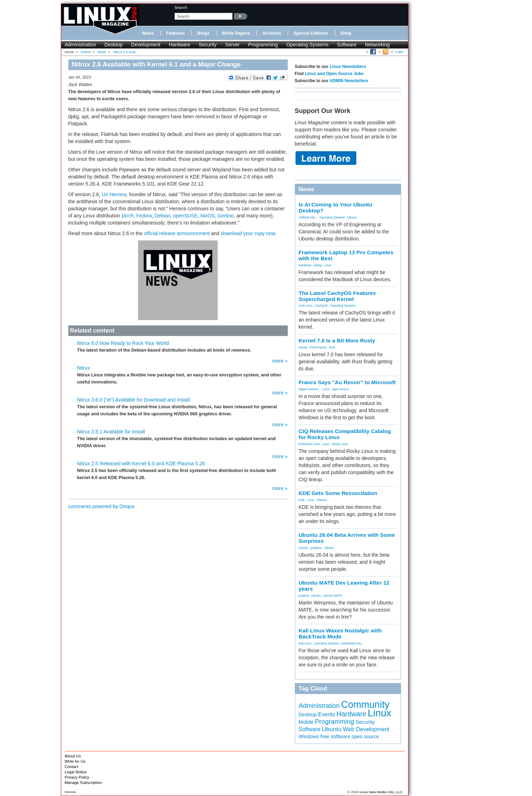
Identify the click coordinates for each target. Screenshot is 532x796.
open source (340, 389)
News (148, 33)
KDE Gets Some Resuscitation (338, 493)
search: (181, 7)
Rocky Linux (340, 444)
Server (232, 45)
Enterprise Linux (310, 444)
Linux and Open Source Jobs (334, 74)
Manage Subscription (83, 783)
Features (175, 33)
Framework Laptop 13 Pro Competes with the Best (346, 255)
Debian (162, 216)
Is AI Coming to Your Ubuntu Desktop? (336, 207)
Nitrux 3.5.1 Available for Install (111, 432)
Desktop (113, 45)
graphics (316, 548)
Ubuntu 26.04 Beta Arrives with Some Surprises (347, 538)
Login (399, 52)
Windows (309, 737)
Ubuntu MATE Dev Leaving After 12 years (344, 586)
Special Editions (311, 33)
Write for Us (75, 761)
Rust (332, 347)
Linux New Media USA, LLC (381, 792)
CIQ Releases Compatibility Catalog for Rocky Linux (345, 434)
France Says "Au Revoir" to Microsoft (347, 382)
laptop (318, 265)
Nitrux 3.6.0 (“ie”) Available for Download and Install (134, 400)
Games (304, 548)
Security (208, 45)
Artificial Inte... (308, 217)
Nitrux (84, 368)
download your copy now (248, 233)
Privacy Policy (77, 777)
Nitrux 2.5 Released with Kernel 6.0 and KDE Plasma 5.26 (141, 464)
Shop (346, 33)
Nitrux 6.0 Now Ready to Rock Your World (123, 343)
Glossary (70, 792)
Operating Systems (307, 45)
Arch (128, 216)
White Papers (236, 33)
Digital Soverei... (310, 389)
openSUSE (185, 216)
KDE (302, 500)
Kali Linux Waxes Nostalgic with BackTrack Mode (340, 633)
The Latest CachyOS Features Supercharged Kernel (337, 296)
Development (146, 45)
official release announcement (177, 233)
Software (347, 45)
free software (335, 737)
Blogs (203, 33)
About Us (73, 756)
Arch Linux (306, 306)
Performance (318, 347)
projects (304, 596)
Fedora (144, 216)
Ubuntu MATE (333, 596)
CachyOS (321, 306)
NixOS (207, 216)
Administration (81, 45)
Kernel (303, 347)
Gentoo (225, 216)
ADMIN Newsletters (349, 81)
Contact (72, 767)
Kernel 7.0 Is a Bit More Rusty (337, 340)
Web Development (366, 729)
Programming (263, 45)
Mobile (306, 722)
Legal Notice (76, 772)
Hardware (180, 45)
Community (365, 705)
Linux (328, 265)
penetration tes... (353, 643)
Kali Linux (305, 643)
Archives (272, 33)
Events (327, 714)
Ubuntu (352, 217)
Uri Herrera (114, 194)
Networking (377, 45)
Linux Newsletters (348, 67)
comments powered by (102, 506)
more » (280, 361)
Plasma (322, 500)
